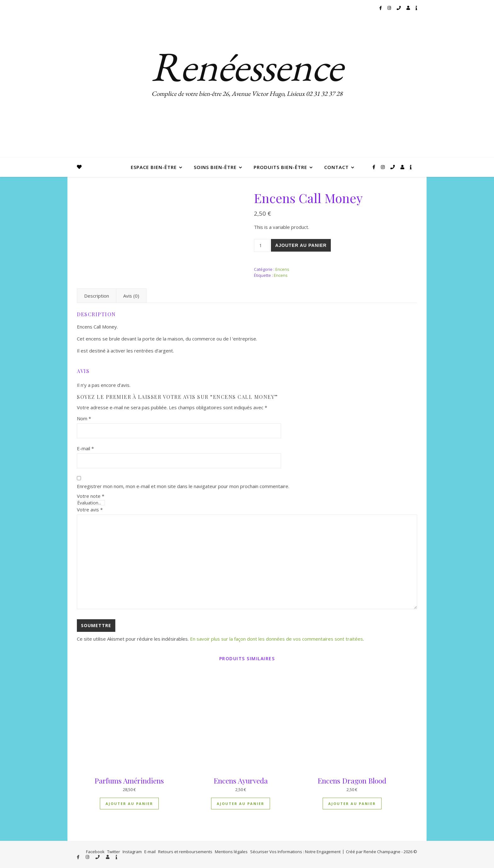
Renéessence (247, 66)
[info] (416, 8)
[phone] (399, 8)
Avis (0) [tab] (131, 296)
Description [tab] (97, 296)
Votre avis (90, 510)
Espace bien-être (154, 167)
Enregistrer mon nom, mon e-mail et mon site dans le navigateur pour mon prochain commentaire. (183, 486)
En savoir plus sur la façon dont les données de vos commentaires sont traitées (276, 639)
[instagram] (390, 8)
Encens (282, 269)
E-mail (85, 448)
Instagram (132, 852)
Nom (84, 418)
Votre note (91, 496)
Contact (336, 167)
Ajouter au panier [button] (129, 804)
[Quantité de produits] (262, 245)
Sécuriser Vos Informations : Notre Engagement (295, 852)
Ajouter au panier (301, 245)
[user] (409, 8)
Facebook (95, 852)
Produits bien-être (280, 167)
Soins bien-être (215, 167)
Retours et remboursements (185, 852)
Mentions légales (231, 852)
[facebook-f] (381, 8)
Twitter (114, 852)
